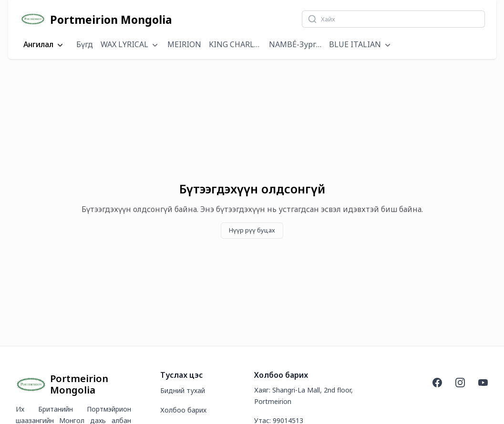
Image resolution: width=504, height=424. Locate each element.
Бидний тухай (183, 390)
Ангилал (44, 45)
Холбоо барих (183, 410)
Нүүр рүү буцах (252, 230)
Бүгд (85, 44)
